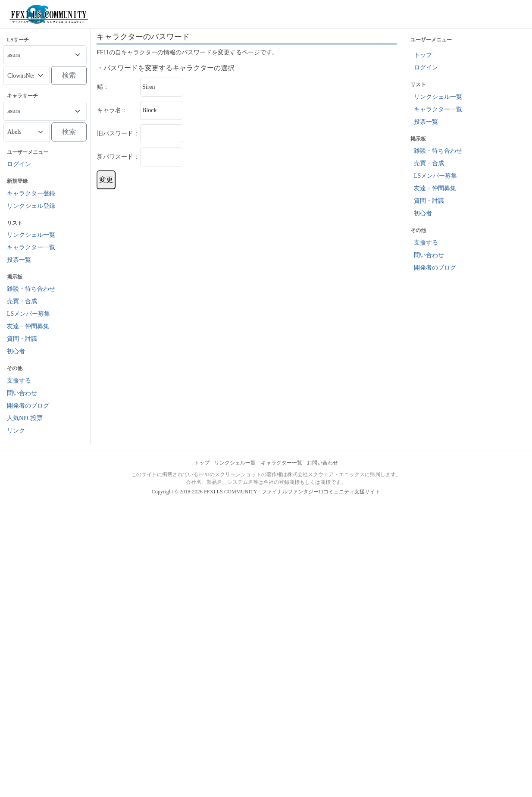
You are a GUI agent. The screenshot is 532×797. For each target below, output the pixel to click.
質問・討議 (22, 339)
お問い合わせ (322, 463)
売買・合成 (22, 301)
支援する (19, 381)
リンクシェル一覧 (31, 235)
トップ (423, 55)
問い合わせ (22, 393)
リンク (16, 431)
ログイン (19, 164)
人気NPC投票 (25, 418)
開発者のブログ (28, 406)
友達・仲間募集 (28, 326)
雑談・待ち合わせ (31, 289)
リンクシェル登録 (31, 206)
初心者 (16, 351)
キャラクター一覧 (31, 247)
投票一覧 (19, 260)
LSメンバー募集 (28, 314)
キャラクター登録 (31, 193)
